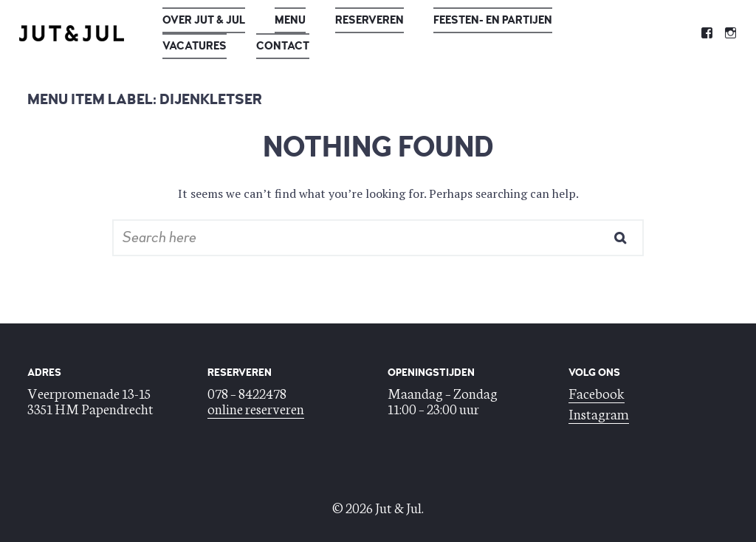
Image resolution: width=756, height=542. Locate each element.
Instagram (599, 413)
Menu (290, 20)
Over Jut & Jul (204, 20)
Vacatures (195, 46)
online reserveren (256, 408)
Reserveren (370, 20)
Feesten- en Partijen (493, 20)
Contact (283, 46)
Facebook (597, 392)
